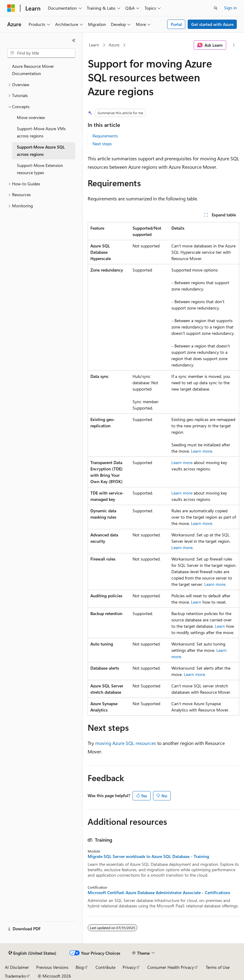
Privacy (129, 967)
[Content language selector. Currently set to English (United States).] (32, 953)
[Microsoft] (11, 8)
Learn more (202, 451)
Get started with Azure (212, 24)
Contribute (105, 967)
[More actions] (234, 45)
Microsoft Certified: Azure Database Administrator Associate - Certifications (159, 893)
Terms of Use (218, 967)
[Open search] (216, 8)
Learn (94, 45)
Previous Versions (52, 967)
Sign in (230, 8)
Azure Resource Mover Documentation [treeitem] (33, 70)
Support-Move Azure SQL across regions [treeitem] (41, 151)
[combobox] (41, 53)
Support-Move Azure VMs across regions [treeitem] (41, 132)
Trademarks (15, 976)
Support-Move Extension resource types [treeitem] (40, 169)
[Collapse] (74, 40)
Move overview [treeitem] (31, 117)
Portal (176, 24)
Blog (80, 967)
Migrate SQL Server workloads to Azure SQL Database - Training (148, 856)
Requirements (105, 136)
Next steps (102, 144)
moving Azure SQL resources (126, 743)
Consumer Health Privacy (171, 967)
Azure (114, 45)
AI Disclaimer (17, 967)
